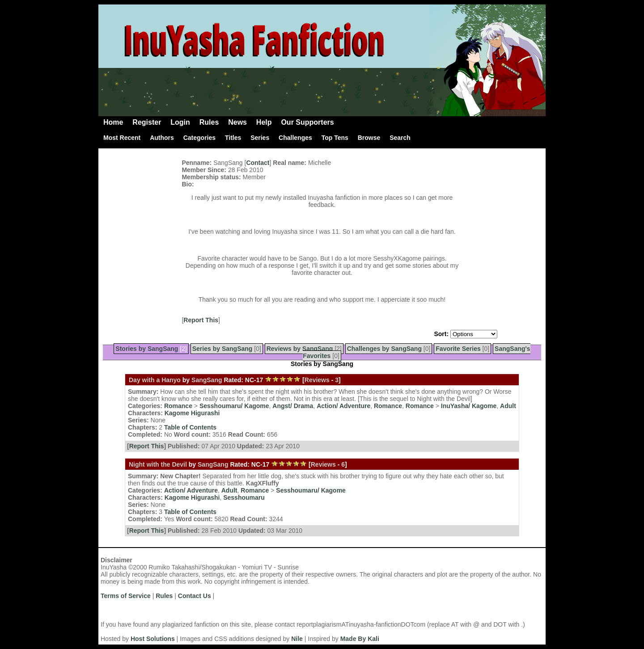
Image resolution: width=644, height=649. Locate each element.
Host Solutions (153, 639)
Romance (178, 406)
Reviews (317, 380)
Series (260, 138)
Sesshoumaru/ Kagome (234, 406)
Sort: (441, 334)
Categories (199, 138)
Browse (369, 138)
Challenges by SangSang (384, 349)
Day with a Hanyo (155, 380)
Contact (258, 163)
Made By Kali (360, 639)
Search (400, 138)
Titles (233, 138)
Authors (162, 138)
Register (147, 122)
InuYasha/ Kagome (469, 406)
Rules (209, 122)
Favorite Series (458, 349)
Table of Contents (190, 427)
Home (113, 122)
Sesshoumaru (244, 497)
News (237, 122)
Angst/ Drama (293, 406)
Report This (201, 320)
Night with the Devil (158, 464)
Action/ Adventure (343, 406)
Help (264, 122)
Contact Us (195, 596)
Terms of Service (126, 596)
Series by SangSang (222, 349)
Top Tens (335, 138)
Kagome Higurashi (192, 413)
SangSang (207, 380)
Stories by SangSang (147, 349)
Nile (297, 639)
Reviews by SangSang (300, 349)
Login (180, 122)
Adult (508, 406)
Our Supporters (307, 122)
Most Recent (122, 138)
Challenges (295, 138)
